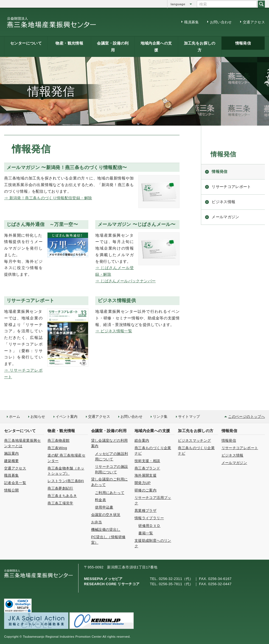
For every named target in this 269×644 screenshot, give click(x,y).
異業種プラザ (145, 511)
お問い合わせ (221, 22)
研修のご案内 (145, 490)
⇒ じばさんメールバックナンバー (125, 281)
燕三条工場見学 (60, 503)
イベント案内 (67, 417)
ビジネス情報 (223, 202)
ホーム (15, 417)
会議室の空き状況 (106, 515)
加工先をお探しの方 (200, 47)
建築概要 (11, 461)
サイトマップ (189, 417)
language (178, 4)
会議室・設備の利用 (113, 47)
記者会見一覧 (15, 483)
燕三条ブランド (147, 468)
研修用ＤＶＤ (149, 526)
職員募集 (191, 22)
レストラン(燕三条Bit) (66, 481)
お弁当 (97, 522)
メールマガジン (225, 217)
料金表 (100, 500)
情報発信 (243, 43)
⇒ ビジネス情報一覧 (114, 331)
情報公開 (11, 490)
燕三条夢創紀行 (60, 488)
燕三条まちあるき (62, 496)
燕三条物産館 (58, 440)
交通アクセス (254, 22)
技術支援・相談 (147, 461)
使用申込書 (104, 507)
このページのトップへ (246, 417)
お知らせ (38, 417)
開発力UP (143, 483)
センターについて (26, 43)
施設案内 (11, 453)
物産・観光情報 (69, 43)
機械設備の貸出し (106, 530)
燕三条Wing (57, 448)
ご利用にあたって (110, 493)
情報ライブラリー (149, 518)
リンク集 (160, 417)
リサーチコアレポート (231, 187)
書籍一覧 (146, 533)
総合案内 (142, 440)
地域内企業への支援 (156, 47)
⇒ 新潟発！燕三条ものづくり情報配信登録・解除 (48, 198)
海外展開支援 (145, 475)
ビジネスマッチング (194, 440)
